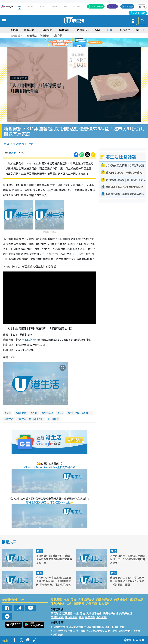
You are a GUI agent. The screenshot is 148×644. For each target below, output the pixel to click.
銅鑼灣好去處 (104, 599)
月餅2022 (48, 413)
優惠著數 (29, 30)
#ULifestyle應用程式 (63, 631)
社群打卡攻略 (97, 6)
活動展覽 (56, 599)
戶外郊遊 (92, 603)
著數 (8, 413)
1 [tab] (67, 46)
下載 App (129, 6)
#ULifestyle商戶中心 (120, 631)
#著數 (137, 631)
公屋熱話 (32, 35)
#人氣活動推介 (78, 627)
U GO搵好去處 (139, 13)
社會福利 (104, 603)
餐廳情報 (79, 603)
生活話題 (19, 144)
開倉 (74, 599)
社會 (110, 30)
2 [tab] (70, 46)
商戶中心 (112, 6)
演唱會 (14, 30)
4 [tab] (76, 46)
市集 (66, 599)
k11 (61, 413)
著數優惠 (22, 413)
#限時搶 (81, 631)
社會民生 (54, 419)
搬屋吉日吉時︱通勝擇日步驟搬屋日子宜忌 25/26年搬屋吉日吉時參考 (128, 559)
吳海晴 (12, 153)
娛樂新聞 (45, 35)
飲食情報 (82, 30)
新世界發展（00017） (80, 413)
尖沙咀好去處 (86, 599)
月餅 (35, 413)
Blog (65, 7)
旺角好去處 (58, 603)
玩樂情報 (47, 30)
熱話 (39, 551)
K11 (13, 357)
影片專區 (125, 30)
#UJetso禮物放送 (97, 631)
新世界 (10, 419)
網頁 (30, 340)
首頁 (6, 144)
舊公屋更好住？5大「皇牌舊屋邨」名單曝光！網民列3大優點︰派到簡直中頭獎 (127, 581)
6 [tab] (83, 46)
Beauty (53, 7)
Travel (30, 7)
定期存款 (58, 35)
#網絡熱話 (57, 635)
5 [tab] (80, 46)
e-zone (77, 7)
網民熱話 (56, 613)
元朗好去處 (121, 599)
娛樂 (97, 30)
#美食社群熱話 (96, 627)
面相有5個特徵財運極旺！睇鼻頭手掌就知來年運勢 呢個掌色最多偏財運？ (54, 559)
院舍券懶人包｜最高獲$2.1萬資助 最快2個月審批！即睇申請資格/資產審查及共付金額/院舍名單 (54, 583)
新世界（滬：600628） (31, 419)
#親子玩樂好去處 (115, 627)
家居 (113, 551)
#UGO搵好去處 (59, 627)
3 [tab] (73, 46)
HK (20, 7)
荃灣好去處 (136, 599)
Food (42, 7)
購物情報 (64, 30)
